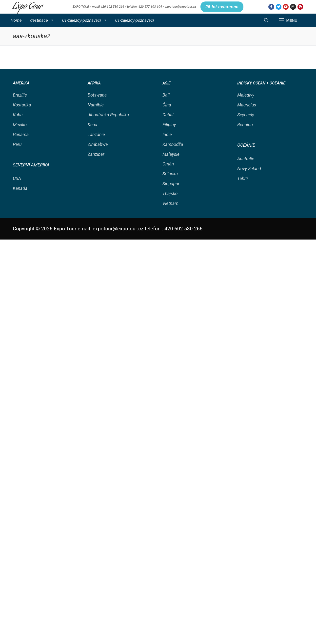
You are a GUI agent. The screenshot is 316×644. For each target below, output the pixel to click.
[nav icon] (288, 20)
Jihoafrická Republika (108, 115)
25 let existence (222, 7)
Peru (17, 144)
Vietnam (170, 203)
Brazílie (20, 95)
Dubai (168, 115)
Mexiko (20, 125)
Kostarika (22, 105)
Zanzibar (96, 154)
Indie (167, 134)
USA (17, 178)
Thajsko (170, 193)
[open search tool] (266, 20)
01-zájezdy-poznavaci (84, 20)
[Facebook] (271, 7)
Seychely (246, 115)
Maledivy (246, 95)
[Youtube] (286, 7)
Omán (168, 164)
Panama (21, 134)
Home (16, 20)
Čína (167, 105)
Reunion (245, 125)
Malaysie (171, 154)
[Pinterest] (300, 7)
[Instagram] (293, 7)
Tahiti (243, 178)
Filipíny (169, 125)
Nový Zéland (249, 169)
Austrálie (246, 159)
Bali (166, 95)
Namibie (96, 105)
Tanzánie (96, 134)
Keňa (92, 125)
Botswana (97, 95)
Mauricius (247, 105)
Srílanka (170, 174)
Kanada (20, 188)
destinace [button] (42, 20)
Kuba (18, 115)
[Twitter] (279, 7)
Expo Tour (28, 7)
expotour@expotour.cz (180, 7)
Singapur (171, 184)
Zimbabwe (98, 144)
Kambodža (173, 144)
